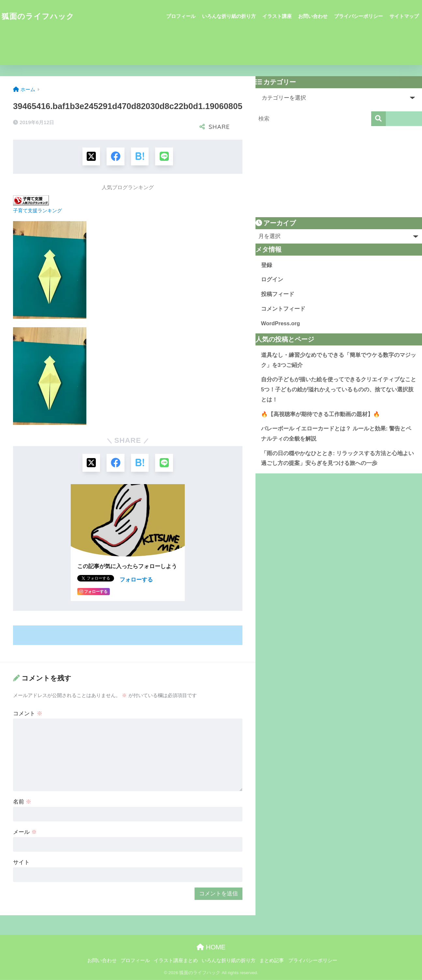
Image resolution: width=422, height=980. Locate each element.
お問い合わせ (313, 16)
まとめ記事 (272, 961)
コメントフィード (283, 309)
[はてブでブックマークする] (140, 156)
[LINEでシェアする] (164, 156)
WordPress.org (281, 323)
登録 (267, 265)
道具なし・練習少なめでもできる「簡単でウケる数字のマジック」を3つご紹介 (339, 360)
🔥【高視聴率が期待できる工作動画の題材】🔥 (320, 414)
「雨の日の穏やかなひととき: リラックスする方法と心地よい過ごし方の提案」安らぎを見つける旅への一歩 (337, 458)
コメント (28, 714)
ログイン (272, 280)
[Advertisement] (339, 172)
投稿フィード (278, 294)
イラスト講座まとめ (176, 961)
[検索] (378, 119)
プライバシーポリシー (358, 16)
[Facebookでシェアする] (116, 156)
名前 (22, 802)
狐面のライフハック (38, 16)
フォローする (136, 580)
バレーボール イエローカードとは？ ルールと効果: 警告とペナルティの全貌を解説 (336, 434)
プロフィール (181, 16)
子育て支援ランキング (37, 210)
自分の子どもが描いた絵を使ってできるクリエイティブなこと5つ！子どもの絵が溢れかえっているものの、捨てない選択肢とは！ (339, 389)
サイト (21, 863)
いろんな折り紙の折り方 (229, 16)
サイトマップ (404, 16)
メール (25, 832)
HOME (211, 947)
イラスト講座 (277, 16)
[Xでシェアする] (91, 156)
